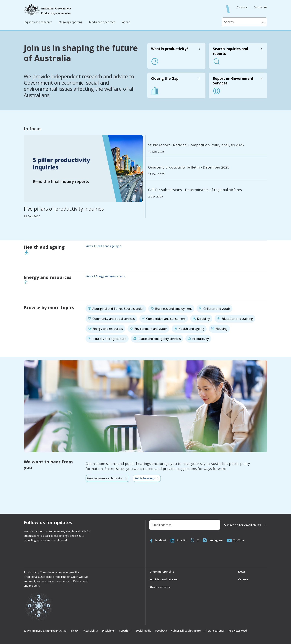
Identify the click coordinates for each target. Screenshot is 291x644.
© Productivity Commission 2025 (45, 631)
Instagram (214, 541)
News (242, 572)
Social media (146, 631)
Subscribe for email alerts (246, 525)
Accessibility (91, 631)
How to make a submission (108, 478)
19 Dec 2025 (32, 216)
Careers (242, 7)
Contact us (260, 7)
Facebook (158, 541)
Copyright (127, 631)
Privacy (74, 631)
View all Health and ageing (105, 246)
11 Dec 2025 (156, 174)
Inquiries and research (38, 22)
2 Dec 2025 (156, 196)
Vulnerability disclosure (189, 631)
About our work (160, 587)
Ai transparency (219, 631)
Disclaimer (110, 631)
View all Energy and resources (107, 277)
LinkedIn (179, 541)
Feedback (164, 631)
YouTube (237, 541)
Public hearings (148, 478)
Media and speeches (102, 22)
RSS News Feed (243, 631)
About (126, 22)
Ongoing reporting (71, 22)
